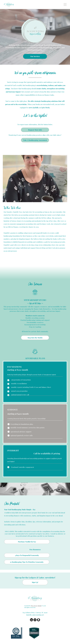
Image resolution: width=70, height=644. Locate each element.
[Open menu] (65, 4)
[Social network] (38, 620)
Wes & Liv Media (36, 606)
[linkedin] (31, 620)
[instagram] (35, 620)
